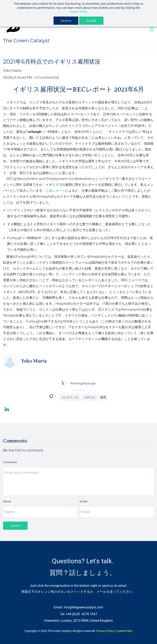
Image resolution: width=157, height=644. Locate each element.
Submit (15, 526)
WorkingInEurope (83, 383)
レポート (59, 191)
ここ (141, 108)
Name (7, 501)
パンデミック (70, 397)
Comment (10, 462)
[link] (7, 409)
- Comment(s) (46, 78)
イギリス (89, 397)
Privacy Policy (105, 631)
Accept (91, 21)
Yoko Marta (12, 71)
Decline (66, 21)
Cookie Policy (78, 12)
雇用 (103, 397)
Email (83, 501)
